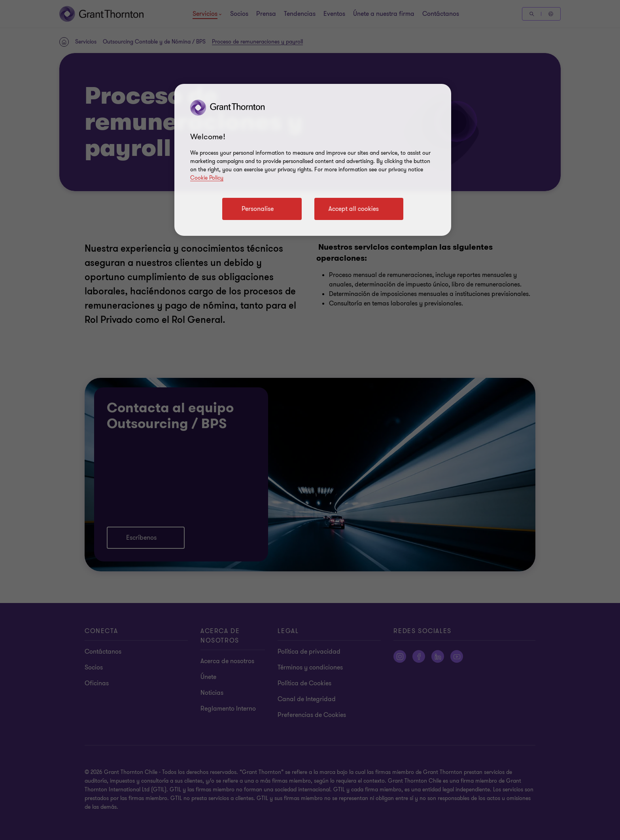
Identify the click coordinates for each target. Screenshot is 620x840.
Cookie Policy (207, 178)
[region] (313, 160)
